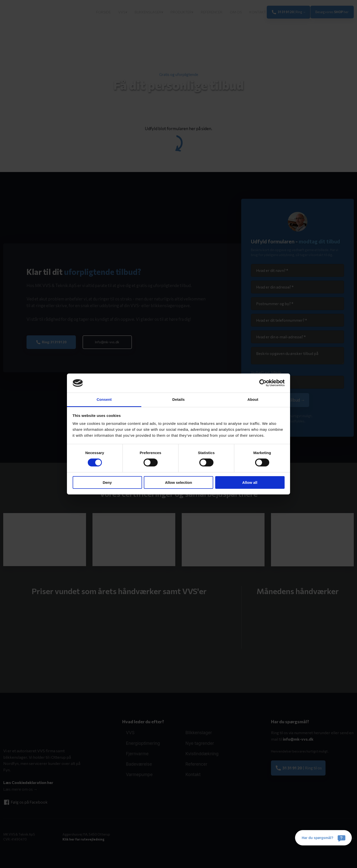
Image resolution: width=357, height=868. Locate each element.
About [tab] (253, 399)
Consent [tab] (104, 399)
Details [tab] (178, 399)
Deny (107, 482)
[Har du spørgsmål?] (323, 838)
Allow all (250, 482)
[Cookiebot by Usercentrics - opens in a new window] (263, 383)
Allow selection (178, 482)
